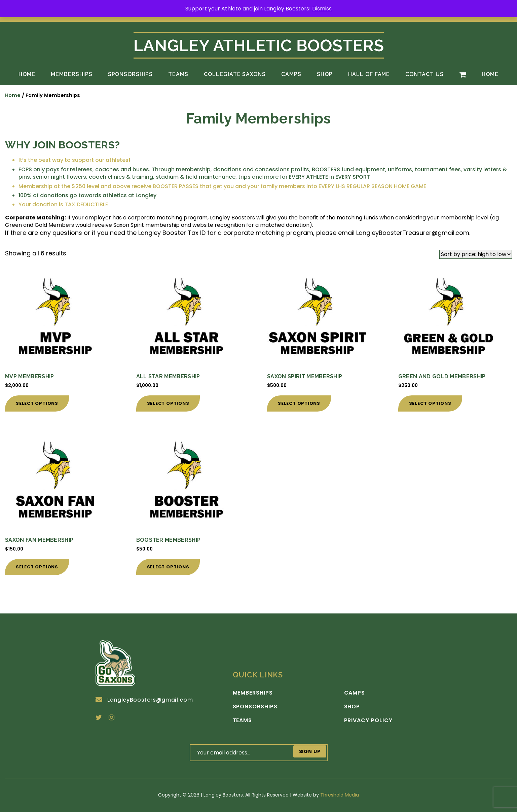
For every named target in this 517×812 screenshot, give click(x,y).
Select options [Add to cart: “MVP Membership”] (37, 403)
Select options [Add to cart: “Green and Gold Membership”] (430, 403)
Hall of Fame (369, 74)
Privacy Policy (368, 720)
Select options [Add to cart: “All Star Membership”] (168, 403)
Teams (178, 74)
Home (27, 74)
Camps (291, 74)
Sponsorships (131, 74)
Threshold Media (340, 795)
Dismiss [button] (322, 9)
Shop (325, 74)
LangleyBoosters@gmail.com (144, 700)
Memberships (72, 74)
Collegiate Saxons (235, 74)
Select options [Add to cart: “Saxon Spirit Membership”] (299, 403)
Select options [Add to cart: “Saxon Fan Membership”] (37, 567)
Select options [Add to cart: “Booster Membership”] (168, 567)
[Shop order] (476, 254)
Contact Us (424, 74)
